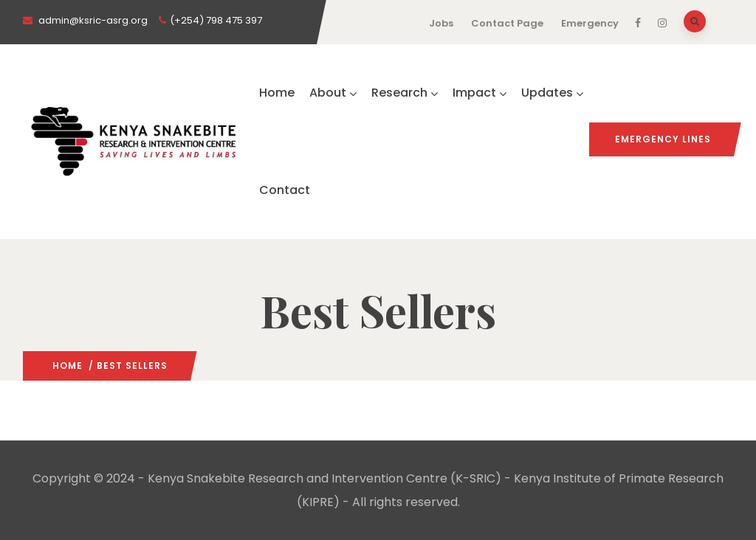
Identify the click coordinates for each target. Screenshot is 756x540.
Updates (552, 93)
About (333, 93)
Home (277, 93)
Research (405, 93)
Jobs (441, 23)
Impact (480, 93)
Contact (285, 190)
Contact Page (507, 23)
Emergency (590, 23)
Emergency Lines (663, 139)
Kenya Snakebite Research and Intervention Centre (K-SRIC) (324, 478)
